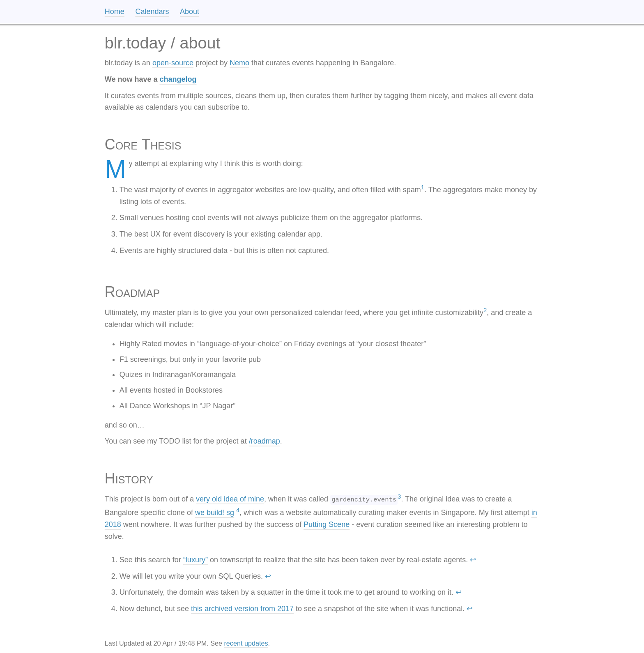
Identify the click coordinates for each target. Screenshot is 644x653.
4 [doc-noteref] (238, 510)
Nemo (239, 63)
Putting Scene (327, 524)
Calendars (152, 11)
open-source (173, 63)
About (190, 11)
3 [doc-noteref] (399, 496)
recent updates (246, 643)
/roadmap (264, 441)
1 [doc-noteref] (423, 187)
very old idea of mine (230, 499)
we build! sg (215, 513)
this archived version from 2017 (242, 609)
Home (115, 11)
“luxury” (195, 560)
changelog (178, 79)
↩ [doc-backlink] (473, 560)
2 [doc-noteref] (485, 310)
